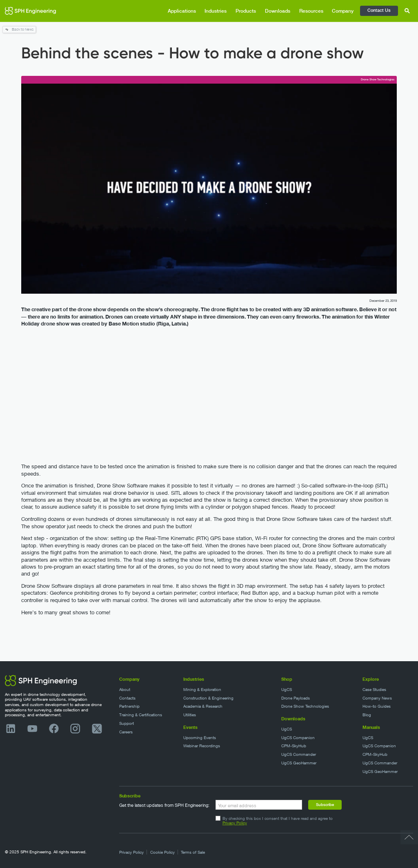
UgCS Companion (298, 738)
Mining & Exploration (202, 690)
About (125, 690)
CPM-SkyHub (294, 746)
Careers (126, 732)
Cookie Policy (162, 852)
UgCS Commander (299, 754)
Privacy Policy (235, 823)
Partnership (129, 706)
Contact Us (379, 10)
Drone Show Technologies (305, 706)
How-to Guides (377, 706)
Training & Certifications (141, 715)
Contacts (127, 698)
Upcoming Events (200, 738)
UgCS (287, 690)
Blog (367, 715)
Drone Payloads (296, 698)
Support (127, 723)
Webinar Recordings (202, 746)
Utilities (190, 715)
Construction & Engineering (208, 698)
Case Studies (374, 690)
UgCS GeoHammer (299, 763)
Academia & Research (203, 706)
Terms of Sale (193, 852)
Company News (377, 698)
